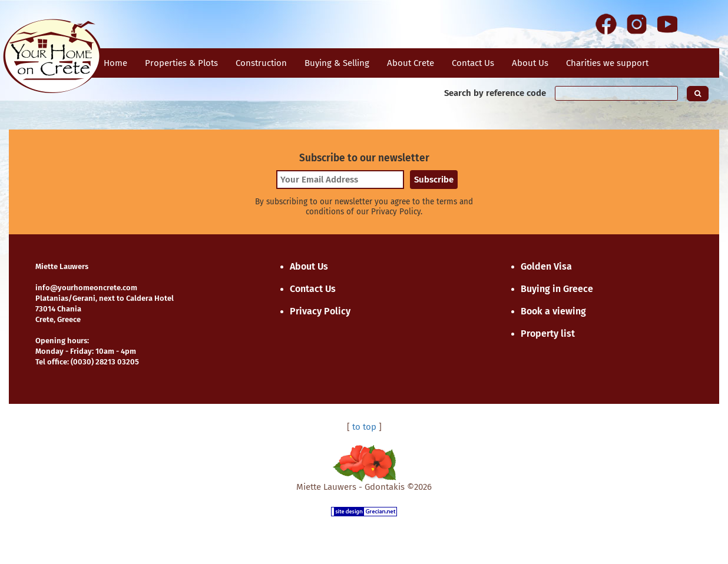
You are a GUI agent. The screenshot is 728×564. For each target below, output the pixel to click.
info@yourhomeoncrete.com (86, 288)
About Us (530, 63)
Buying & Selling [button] (337, 63)
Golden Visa (546, 266)
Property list (548, 334)
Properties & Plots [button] (181, 63)
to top (364, 427)
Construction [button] (261, 63)
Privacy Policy (320, 311)
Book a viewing (553, 311)
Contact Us (313, 289)
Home (115, 63)
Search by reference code (495, 93)
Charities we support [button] (607, 63)
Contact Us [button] (473, 63)
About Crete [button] (411, 63)
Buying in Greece (557, 289)
